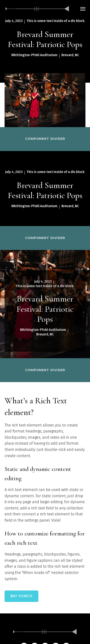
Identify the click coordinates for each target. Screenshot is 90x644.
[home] (37, 9)
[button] (83, 9)
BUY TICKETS (21, 596)
